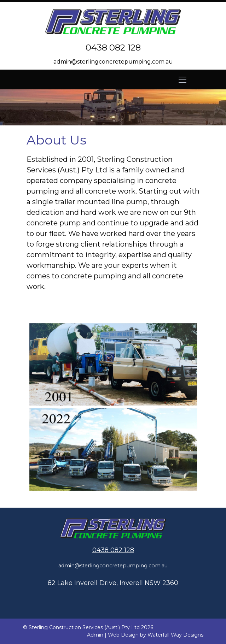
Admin (95, 635)
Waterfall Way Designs (175, 635)
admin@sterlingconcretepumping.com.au (113, 62)
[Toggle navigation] (182, 79)
